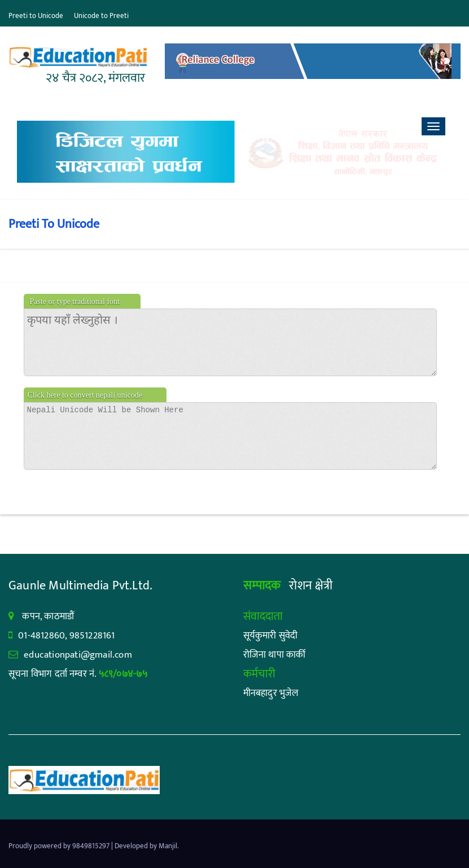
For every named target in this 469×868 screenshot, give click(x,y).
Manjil (168, 846)
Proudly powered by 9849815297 (60, 846)
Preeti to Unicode (36, 16)
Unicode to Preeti (101, 16)
